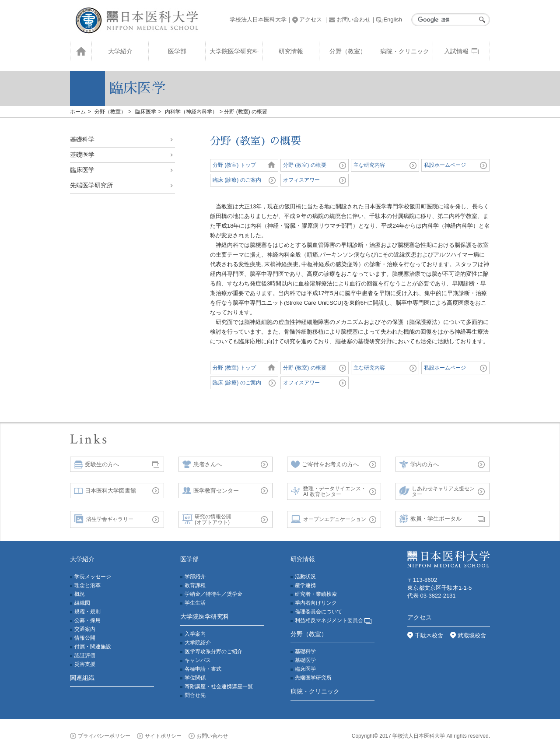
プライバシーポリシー (100, 736)
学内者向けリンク (316, 603)
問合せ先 (195, 695)
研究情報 (291, 51)
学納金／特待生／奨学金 (213, 594)
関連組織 (82, 678)
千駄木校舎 (425, 635)
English (389, 19)
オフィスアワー (301, 180)
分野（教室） (348, 51)
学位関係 (195, 678)
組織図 (82, 603)
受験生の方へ (96, 464)
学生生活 (195, 603)
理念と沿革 (87, 585)
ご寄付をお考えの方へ (325, 464)
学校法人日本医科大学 (258, 19)
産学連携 (305, 585)
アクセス (307, 19)
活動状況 (305, 577)
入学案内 (195, 634)
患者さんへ (202, 464)
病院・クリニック (405, 51)
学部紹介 (195, 577)
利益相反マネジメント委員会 (333, 620)
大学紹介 (120, 51)
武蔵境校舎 (468, 635)
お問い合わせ (350, 19)
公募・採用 (87, 620)
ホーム (78, 112)
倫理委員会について (318, 612)
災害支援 (85, 664)
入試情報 (461, 51)
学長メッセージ (93, 577)
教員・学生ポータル (430, 519)
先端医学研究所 (91, 185)
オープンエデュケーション (329, 519)
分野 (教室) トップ (234, 165)
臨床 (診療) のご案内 (237, 180)
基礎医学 (82, 155)
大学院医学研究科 (234, 51)
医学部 (177, 51)
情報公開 (85, 638)
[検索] (448, 20)
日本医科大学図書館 (105, 491)
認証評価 (85, 655)
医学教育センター (211, 491)
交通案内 (85, 629)
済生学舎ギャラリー (104, 519)
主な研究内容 (369, 165)
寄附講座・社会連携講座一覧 (219, 686)
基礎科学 (82, 139)
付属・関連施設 (93, 647)
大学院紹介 (198, 643)
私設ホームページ (445, 165)
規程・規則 (87, 612)
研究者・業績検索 (316, 594)
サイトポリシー (159, 736)
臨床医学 (146, 112)
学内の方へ (419, 465)
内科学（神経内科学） (191, 112)
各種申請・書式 (203, 669)
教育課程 (195, 585)
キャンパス (198, 660)
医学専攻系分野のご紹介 (213, 651)
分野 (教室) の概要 (305, 165)
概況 (80, 594)
